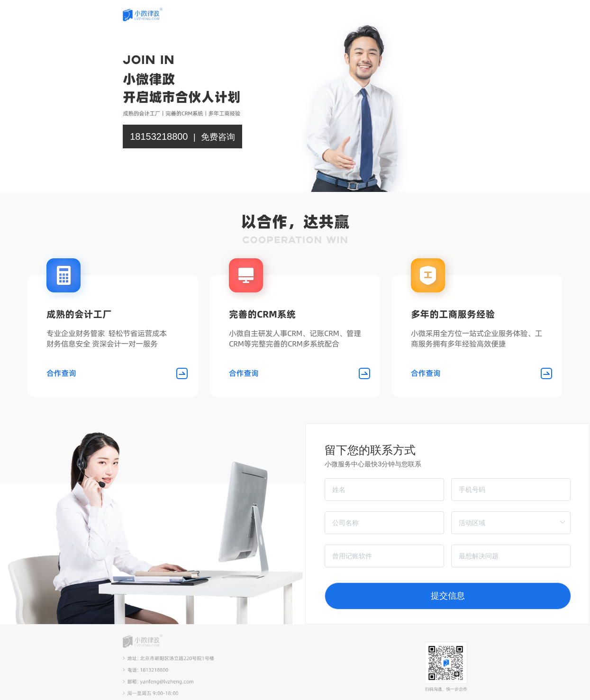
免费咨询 (218, 137)
